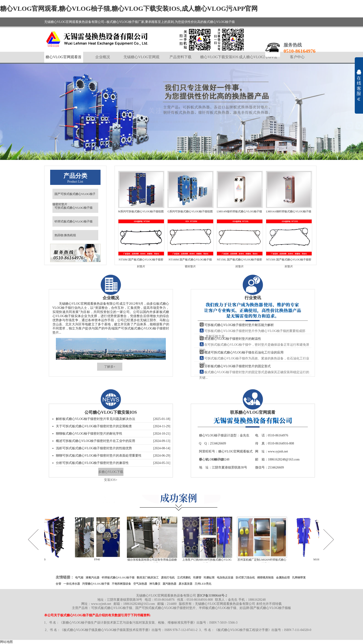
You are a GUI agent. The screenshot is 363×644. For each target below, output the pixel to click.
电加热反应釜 (225, 578)
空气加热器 (140, 584)
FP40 (98, 559)
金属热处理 (283, 578)
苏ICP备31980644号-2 (212, 596)
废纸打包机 (168, 578)
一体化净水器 (72, 584)
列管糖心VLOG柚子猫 (96, 584)
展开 (359, 85)
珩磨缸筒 (209, 578)
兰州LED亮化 (203, 584)
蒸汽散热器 (169, 584)
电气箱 (79, 578)
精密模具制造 (265, 578)
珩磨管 (197, 578)
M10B (318, 559)
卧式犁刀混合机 (245, 578)
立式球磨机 (184, 578)
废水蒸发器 (186, 584)
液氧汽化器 (93, 578)
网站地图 (6, 642)
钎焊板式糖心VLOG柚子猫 (118, 578)
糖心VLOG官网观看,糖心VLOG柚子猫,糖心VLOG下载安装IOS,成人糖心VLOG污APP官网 (129, 9)
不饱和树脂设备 (121, 584)
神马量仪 (155, 584)
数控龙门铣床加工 (148, 578)
